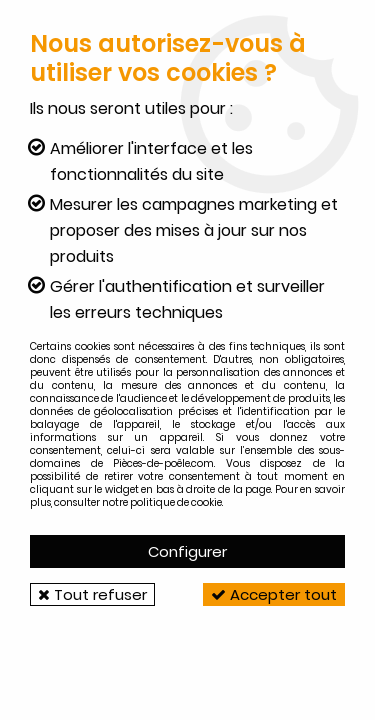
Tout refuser (92, 594)
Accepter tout (274, 594)
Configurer (187, 551)
